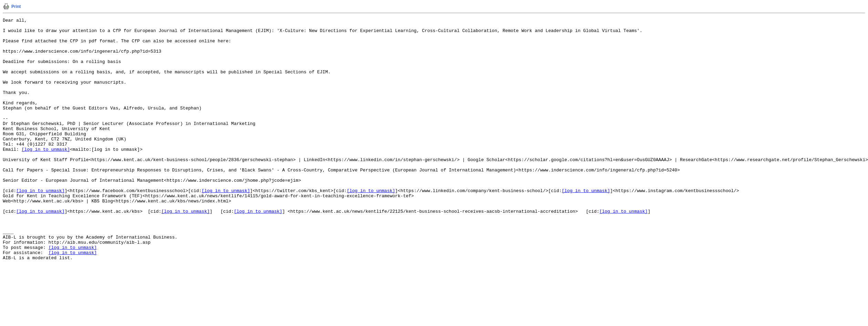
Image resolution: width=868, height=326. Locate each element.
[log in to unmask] (46, 176)
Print (16, 7)
